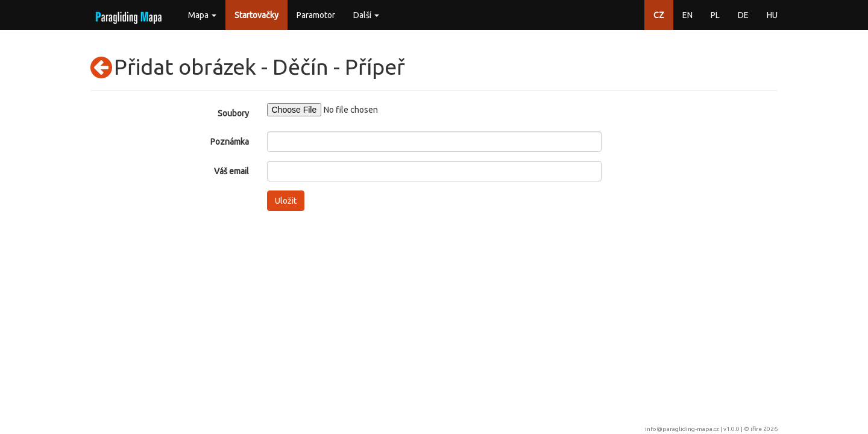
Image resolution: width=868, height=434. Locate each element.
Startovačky (256, 15)
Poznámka (230, 142)
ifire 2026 (764, 429)
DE (743, 15)
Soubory (233, 113)
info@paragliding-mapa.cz (682, 429)
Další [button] (366, 15)
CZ (659, 15)
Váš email (231, 171)
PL (715, 15)
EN (687, 15)
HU (772, 15)
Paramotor (316, 15)
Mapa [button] (202, 15)
